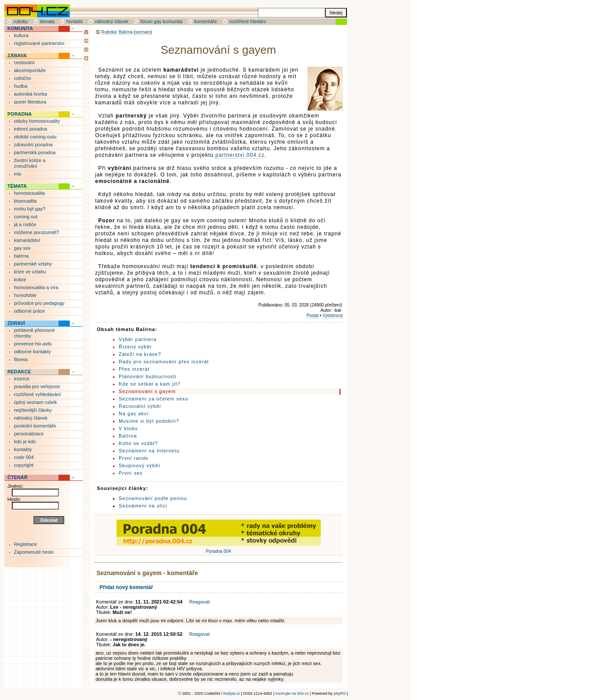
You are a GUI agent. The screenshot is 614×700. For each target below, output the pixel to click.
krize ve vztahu (30, 272)
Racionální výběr (140, 406)
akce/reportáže (30, 70)
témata (47, 21)
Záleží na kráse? (140, 354)
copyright (24, 465)
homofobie (25, 295)
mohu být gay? (30, 209)
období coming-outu (35, 137)
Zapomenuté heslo (34, 552)
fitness (21, 359)
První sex (131, 473)
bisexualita (25, 201)
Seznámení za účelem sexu (153, 399)
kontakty (23, 449)
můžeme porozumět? (36, 232)
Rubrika (109, 32)
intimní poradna (31, 129)
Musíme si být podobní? (149, 421)
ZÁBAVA (17, 55)
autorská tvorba (31, 94)
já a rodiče (25, 224)
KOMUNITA (20, 28)
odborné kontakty (32, 352)
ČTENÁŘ (17, 477)
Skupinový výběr (140, 466)
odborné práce (29, 311)
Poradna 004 (219, 549)
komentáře (206, 21)
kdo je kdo (25, 441)
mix (18, 174)
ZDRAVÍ (16, 323)
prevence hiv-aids (33, 344)
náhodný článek (111, 21)
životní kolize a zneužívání (30, 163)
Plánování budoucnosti (147, 376)
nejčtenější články (33, 410)
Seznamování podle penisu (153, 498)
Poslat (312, 316)
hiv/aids (74, 21)
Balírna (126, 32)
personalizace (29, 434)
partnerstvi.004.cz (240, 155)
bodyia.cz (232, 693)
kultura (21, 35)
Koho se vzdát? (138, 443)
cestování (24, 62)
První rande (134, 458)
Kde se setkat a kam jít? (149, 384)
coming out (26, 217)
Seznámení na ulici (143, 506)
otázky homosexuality (37, 121)
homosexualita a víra (36, 287)
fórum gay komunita (161, 21)
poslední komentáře (35, 426)
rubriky (21, 21)
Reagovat (199, 602)
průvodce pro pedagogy (39, 303)
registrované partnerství (39, 43)
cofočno (22, 78)
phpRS (340, 693)
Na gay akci (134, 414)
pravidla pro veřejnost (37, 386)
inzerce (22, 379)
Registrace (26, 544)
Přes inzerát (134, 369)
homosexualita (29, 193)
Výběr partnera (138, 339)
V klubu (128, 428)
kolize (20, 279)
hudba (21, 86)
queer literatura (30, 102)
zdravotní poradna (33, 145)
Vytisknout (333, 316)
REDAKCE (19, 372)
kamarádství (27, 240)
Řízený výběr (135, 347)
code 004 (24, 457)
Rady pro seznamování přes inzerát (164, 362)
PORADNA (20, 114)
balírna (21, 256)
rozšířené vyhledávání (38, 394)
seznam (143, 32)
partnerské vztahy (33, 264)
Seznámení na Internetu (149, 451)
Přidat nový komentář (126, 587)
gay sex (22, 248)
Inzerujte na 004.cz (292, 693)
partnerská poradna (35, 152)
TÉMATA (17, 186)
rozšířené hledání (248, 21)
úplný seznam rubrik (35, 402)
